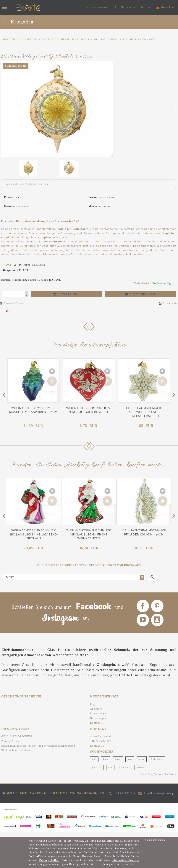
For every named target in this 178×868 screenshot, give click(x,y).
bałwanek (124, 772)
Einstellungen (98, 718)
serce (118, 764)
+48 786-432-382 (101, 746)
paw (130, 764)
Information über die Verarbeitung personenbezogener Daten (38, 751)
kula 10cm (157, 764)
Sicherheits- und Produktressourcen (26, 184)
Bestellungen (98, 723)
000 (94, 764)
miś (110, 772)
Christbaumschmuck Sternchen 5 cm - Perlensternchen (144, 412)
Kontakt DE (97, 728)
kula (106, 764)
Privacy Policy (10, 746)
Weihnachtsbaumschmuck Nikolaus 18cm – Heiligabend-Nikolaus (33, 534)
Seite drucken (168, 303)
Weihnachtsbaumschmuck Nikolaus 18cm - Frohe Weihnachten (89, 534)
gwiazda (97, 772)
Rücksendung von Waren (16, 755)
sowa (142, 764)
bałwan (141, 772)
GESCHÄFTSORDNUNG (17, 741)
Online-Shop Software (152, 779)
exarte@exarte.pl (101, 741)
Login (94, 709)
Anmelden (96, 714)
